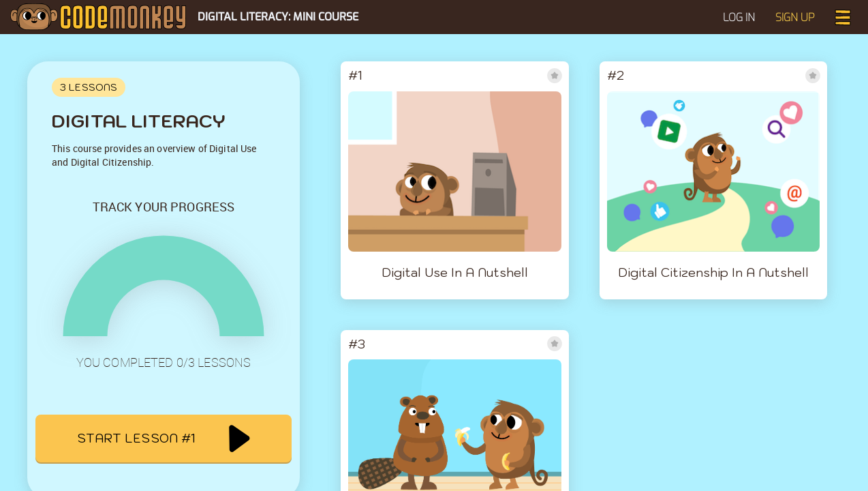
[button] (843, 16)
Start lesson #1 (163, 438)
